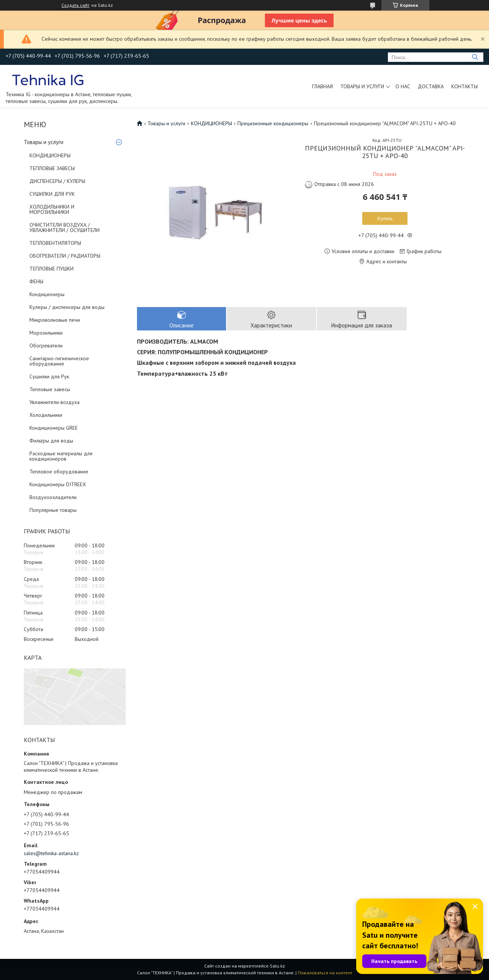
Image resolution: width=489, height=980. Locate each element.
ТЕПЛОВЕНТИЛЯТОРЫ (55, 243)
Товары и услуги (362, 86)
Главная (322, 86)
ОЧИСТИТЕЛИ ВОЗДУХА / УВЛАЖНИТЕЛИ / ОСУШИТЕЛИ (65, 227)
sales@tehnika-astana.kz (51, 853)
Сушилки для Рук (49, 376)
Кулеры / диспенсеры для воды (67, 307)
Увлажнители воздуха (55, 402)
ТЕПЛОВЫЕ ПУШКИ (52, 269)
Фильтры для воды (51, 441)
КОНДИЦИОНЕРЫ (50, 155)
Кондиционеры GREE (54, 428)
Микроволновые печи (55, 320)
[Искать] (475, 57)
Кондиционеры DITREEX (58, 484)
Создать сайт (75, 5)
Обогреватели (46, 346)
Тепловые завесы (50, 389)
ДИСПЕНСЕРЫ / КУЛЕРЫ (57, 181)
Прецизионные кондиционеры (273, 123)
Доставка (431, 86)
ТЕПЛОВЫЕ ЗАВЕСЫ (52, 168)
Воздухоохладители (53, 497)
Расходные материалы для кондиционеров (61, 456)
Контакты (464, 86)
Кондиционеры (47, 294)
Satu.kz (277, 966)
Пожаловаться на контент (325, 973)
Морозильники (46, 333)
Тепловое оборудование (59, 472)
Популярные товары (53, 510)
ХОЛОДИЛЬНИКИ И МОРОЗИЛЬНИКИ (52, 209)
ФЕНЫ (36, 281)
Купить (385, 218)
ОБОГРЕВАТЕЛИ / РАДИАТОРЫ (65, 256)
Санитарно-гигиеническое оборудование (59, 361)
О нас (403, 86)
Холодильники (46, 415)
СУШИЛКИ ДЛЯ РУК (52, 194)
